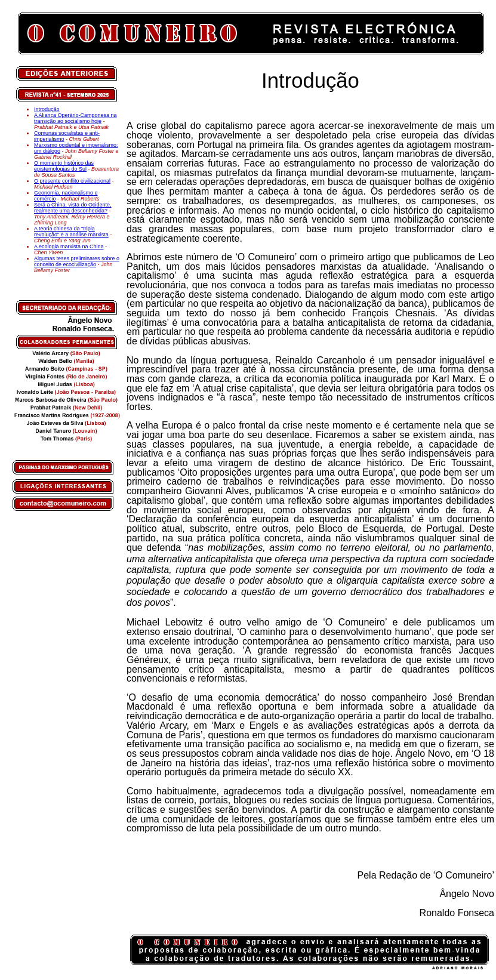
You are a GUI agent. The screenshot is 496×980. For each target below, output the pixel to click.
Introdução (47, 109)
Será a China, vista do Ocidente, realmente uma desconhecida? (73, 208)
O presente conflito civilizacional (72, 181)
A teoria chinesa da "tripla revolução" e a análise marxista (71, 232)
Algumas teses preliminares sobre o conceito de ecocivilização (77, 261)
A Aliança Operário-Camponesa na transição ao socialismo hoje (76, 118)
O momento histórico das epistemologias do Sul (64, 166)
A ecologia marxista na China (69, 246)
